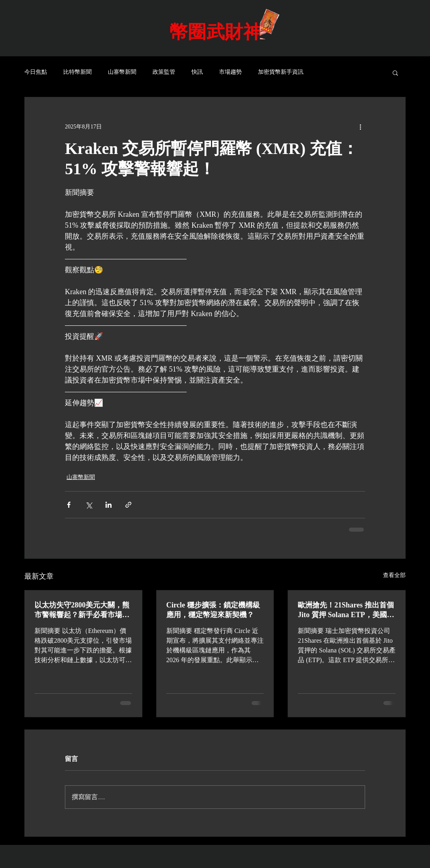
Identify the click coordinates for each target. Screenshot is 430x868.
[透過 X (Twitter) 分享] (89, 505)
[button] (395, 73)
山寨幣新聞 (122, 72)
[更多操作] (360, 126)
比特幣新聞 (77, 72)
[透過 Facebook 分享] (69, 505)
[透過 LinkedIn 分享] (109, 505)
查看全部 (394, 575)
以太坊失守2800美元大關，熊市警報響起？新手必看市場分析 (82, 610)
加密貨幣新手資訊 (281, 72)
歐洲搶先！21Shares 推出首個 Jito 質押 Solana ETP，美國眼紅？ (346, 610)
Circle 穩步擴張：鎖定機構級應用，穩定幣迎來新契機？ (213, 610)
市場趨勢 (230, 72)
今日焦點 (36, 72)
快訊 (197, 72)
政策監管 (164, 72)
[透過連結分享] (128, 505)
